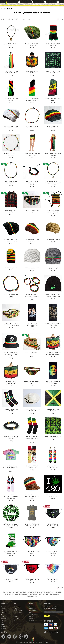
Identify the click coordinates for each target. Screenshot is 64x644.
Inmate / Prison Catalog (18, 619)
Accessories (4, 619)
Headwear (3, 613)
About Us (31, 607)
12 (10, 19)
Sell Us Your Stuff (32, 611)
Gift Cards (16, 617)
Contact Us (16, 620)
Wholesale (31, 609)
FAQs (15, 615)
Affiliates (31, 613)
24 (12, 19)
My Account (4, 626)
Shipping (15, 609)
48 (15, 19)
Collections (3, 620)
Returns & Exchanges (18, 613)
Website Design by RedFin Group (41, 642)
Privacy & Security (33, 615)
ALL (17, 19)
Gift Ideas (4, 9)
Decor (3, 617)
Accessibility (31, 617)
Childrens (3, 611)
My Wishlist (4, 628)
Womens (3, 609)
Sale (2, 622)
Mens (2, 607)
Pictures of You (32, 619)
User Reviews (32, 620)
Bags (2, 615)
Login (2, 624)
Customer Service (17, 607)
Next (61, 19)
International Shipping (18, 611)
